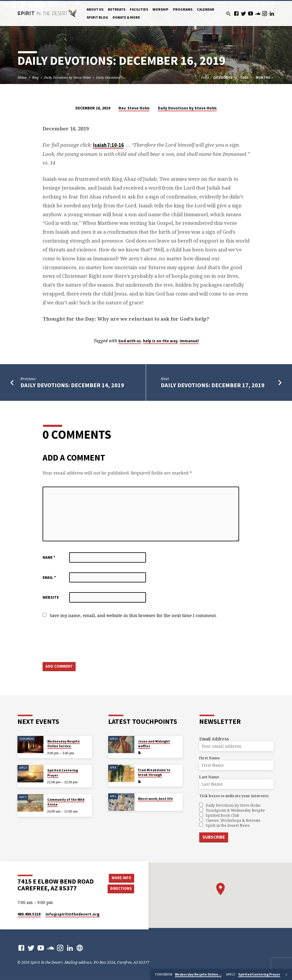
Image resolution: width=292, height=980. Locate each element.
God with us (130, 341)
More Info (121, 878)
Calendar (206, 9)
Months (265, 78)
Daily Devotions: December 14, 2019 (72, 385)
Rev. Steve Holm (134, 108)
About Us (95, 9)
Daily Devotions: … (110, 77)
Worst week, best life (155, 799)
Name (49, 557)
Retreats (117, 9)
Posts (205, 77)
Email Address (214, 739)
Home (22, 77)
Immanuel (189, 341)
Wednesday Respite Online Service (64, 744)
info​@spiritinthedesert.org (73, 914)
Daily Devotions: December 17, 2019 (213, 385)
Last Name (209, 777)
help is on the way (160, 341)
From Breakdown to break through (154, 772)
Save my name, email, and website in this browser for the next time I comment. (133, 615)
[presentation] (87, 641)
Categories (225, 78)
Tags (246, 78)
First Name (209, 758)
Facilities (139, 9)
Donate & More (126, 17)
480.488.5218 (29, 914)
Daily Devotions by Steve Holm (67, 77)
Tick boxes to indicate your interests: (234, 796)
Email (49, 578)
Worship (160, 9)
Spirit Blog (97, 17)
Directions (121, 888)
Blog (35, 77)
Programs (183, 9)
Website (51, 597)
